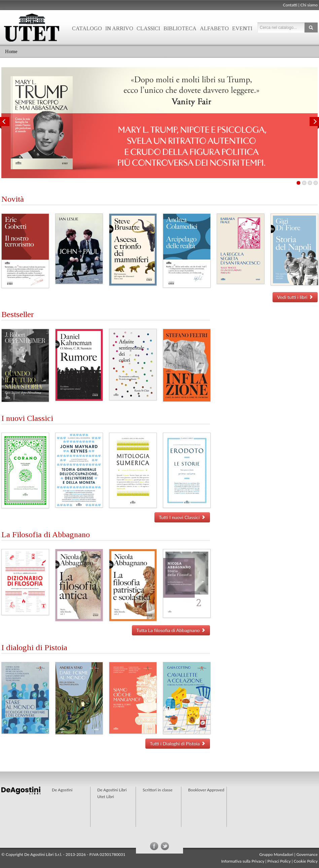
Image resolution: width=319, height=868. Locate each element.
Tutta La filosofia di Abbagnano (171, 630)
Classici (148, 28)
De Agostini (62, 790)
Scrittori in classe (158, 790)
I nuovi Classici (27, 418)
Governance (307, 854)
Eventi (242, 28)
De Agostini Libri (112, 790)
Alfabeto (214, 28)
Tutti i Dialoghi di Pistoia (178, 743)
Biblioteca (180, 28)
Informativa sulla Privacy (243, 861)
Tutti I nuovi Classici (182, 517)
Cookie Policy (306, 861)
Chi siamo (309, 5)
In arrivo (119, 28)
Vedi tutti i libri (295, 297)
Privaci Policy (279, 861)
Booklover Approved (206, 790)
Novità (13, 199)
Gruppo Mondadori (276, 854)
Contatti (290, 5)
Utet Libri (106, 797)
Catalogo (87, 28)
